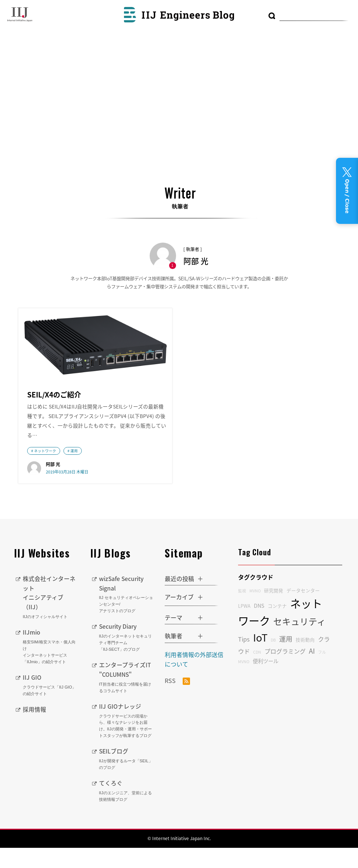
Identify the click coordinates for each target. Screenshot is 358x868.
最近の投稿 (179, 599)
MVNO (255, 612)
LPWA (244, 627)
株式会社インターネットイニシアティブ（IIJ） (51, 618)
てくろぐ (127, 811)
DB (273, 661)
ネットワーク (45, 471)
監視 (242, 612)
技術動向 (305, 660)
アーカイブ (179, 618)
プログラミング (285, 672)
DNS (259, 627)
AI (312, 672)
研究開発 (274, 612)
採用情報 (34, 729)
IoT (260, 658)
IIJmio (51, 667)
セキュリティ (299, 642)
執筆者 (173, 657)
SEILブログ (127, 779)
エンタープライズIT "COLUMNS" (127, 698)
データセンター (303, 612)
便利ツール (266, 682)
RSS (177, 702)
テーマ (173, 638)
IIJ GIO (51, 705)
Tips (244, 660)
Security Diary (127, 658)
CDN (257, 673)
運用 (74, 471)
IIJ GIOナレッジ (127, 741)
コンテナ (277, 627)
